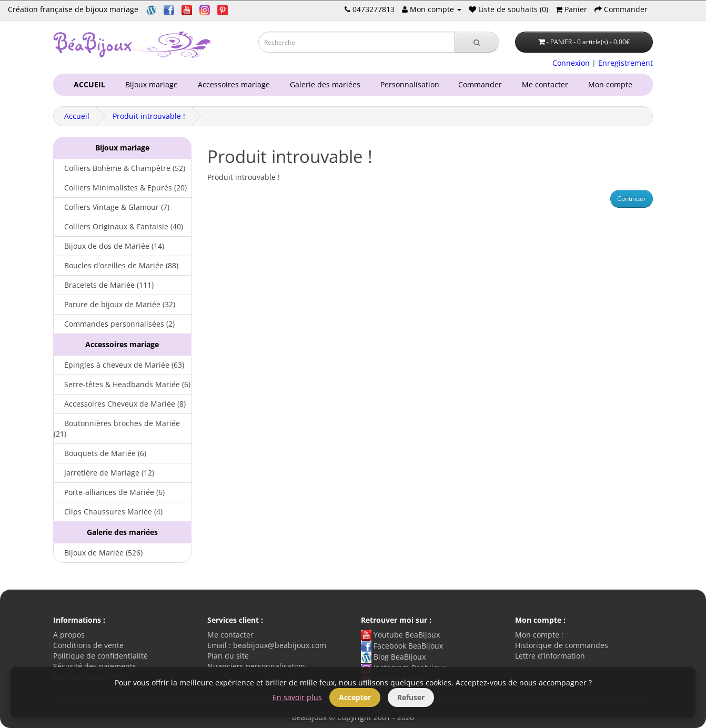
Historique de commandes (562, 645)
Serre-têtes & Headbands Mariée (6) (122, 384)
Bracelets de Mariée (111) (104, 285)
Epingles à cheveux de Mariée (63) (119, 365)
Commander (482, 84)
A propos (69, 635)
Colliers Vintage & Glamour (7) (112, 207)
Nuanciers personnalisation (256, 666)
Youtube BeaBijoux (400, 635)
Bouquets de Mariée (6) (100, 453)
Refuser (411, 697)
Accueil (77, 116)
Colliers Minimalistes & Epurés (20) (120, 188)
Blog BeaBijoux (393, 657)
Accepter (355, 697)
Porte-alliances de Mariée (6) (109, 492)
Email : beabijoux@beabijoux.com (267, 645)
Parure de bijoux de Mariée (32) (114, 304)
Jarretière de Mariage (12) (104, 473)
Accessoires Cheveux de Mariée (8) (120, 404)
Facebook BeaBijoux (402, 646)
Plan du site (228, 656)
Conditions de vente (88, 645)
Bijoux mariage (149, 84)
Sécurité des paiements (95, 666)
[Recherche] (477, 42)
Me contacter (547, 84)
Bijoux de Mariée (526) (98, 553)
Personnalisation (408, 84)
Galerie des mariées (323, 84)
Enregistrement (626, 63)
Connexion (571, 63)
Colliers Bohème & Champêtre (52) (119, 168)
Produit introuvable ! (149, 116)
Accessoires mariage (232, 84)
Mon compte (612, 84)
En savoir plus (297, 697)
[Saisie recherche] (357, 42)
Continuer (632, 199)
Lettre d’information (550, 656)
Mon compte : (539, 635)
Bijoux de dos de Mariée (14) (109, 246)
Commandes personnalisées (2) (114, 324)
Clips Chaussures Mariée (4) (108, 512)
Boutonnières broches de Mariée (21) (117, 428)
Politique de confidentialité (100, 656)
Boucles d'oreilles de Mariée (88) (116, 265)
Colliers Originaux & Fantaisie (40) (118, 226)
